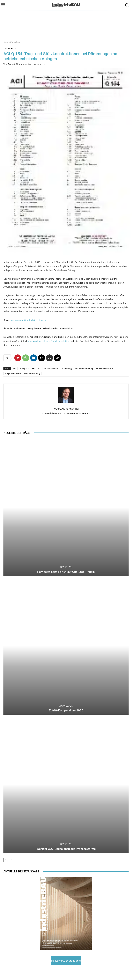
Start (6, 42)
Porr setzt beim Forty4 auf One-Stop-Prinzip (66, 572)
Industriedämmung (84, 368)
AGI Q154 (36, 368)
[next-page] (11, 860)
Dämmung (67, 368)
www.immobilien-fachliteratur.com (29, 320)
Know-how (15, 42)
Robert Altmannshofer (20, 64)
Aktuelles (66, 567)
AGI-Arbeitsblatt (51, 368)
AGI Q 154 (24, 368)
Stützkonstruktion (104, 368)
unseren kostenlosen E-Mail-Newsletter (49, 341)
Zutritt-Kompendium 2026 (66, 710)
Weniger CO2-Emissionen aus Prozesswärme (66, 849)
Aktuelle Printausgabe (21, 871)
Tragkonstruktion (13, 373)
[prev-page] (6, 860)
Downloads (66, 706)
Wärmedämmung (32, 373)
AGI (15, 368)
